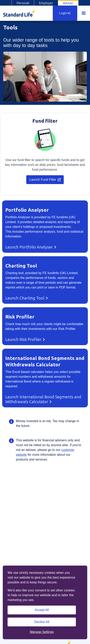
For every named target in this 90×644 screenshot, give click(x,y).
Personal (23, 3)
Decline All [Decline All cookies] (42, 622)
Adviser (68, 3)
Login (65, 13)
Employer (46, 3)
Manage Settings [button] (42, 632)
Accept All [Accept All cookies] (42, 610)
